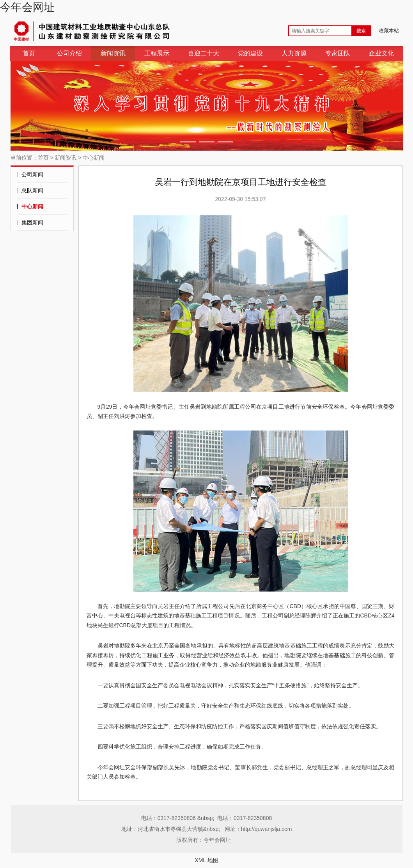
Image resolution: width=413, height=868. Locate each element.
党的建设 (250, 53)
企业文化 (381, 53)
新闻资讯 (113, 53)
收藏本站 (389, 31)
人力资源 (294, 53)
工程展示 (157, 53)
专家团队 (338, 53)
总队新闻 (32, 190)
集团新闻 (32, 222)
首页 (29, 53)
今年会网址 (27, 7)
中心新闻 (94, 158)
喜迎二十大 (204, 53)
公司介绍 (69, 53)
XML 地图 (206, 860)
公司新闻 (32, 174)
